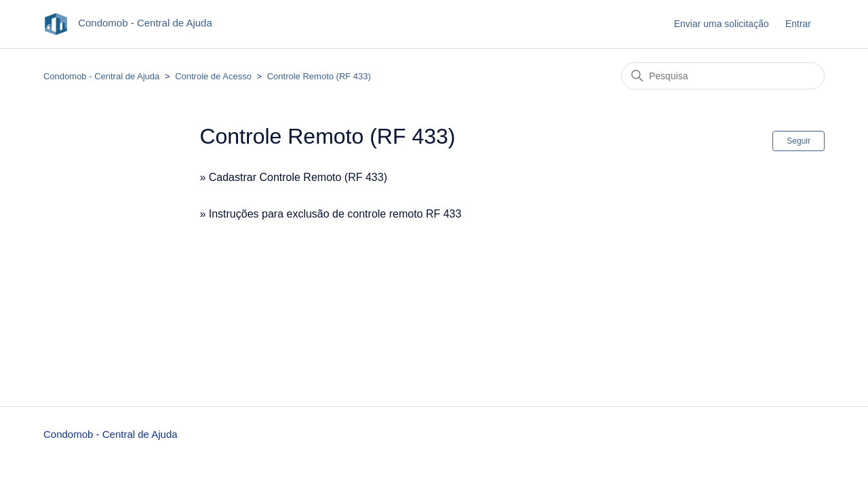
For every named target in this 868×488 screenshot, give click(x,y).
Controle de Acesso (213, 76)
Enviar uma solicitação (722, 24)
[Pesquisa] (723, 76)
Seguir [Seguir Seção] (798, 141)
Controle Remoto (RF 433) (319, 76)
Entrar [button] (798, 24)
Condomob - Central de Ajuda (101, 76)
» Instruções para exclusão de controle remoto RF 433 (330, 214)
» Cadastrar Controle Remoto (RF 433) (293, 177)
